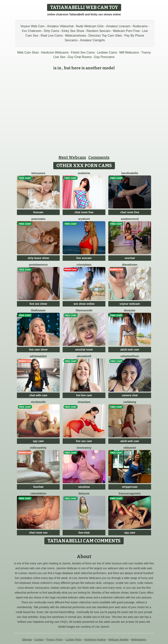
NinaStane (84, 402)
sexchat (130, 258)
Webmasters (138, 640)
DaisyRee (84, 493)
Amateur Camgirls (92, 40)
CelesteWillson (130, 356)
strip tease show (38, 258)
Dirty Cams (51, 31)
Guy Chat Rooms (80, 57)
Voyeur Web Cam (32, 26)
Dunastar (130, 310)
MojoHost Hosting (95, 640)
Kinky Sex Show (73, 31)
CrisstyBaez (84, 265)
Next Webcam (72, 157)
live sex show (38, 304)
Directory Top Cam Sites (105, 36)
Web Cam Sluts (28, 52)
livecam (38, 212)
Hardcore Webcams (55, 52)
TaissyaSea (38, 173)
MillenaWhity (38, 448)
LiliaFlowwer (38, 310)
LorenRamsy (84, 448)
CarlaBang (130, 402)
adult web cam (130, 350)
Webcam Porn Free (126, 31)
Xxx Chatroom (32, 31)
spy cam (38, 441)
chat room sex (38, 533)
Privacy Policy (55, 640)
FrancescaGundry (130, 493)
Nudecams (140, 26)
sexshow (84, 487)
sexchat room (84, 350)
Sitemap (27, 640)
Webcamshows (75, 36)
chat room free (84, 212)
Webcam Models (118, 640)
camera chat (130, 395)
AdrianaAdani (38, 356)
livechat (38, 487)
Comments (99, 157)
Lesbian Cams (107, 52)
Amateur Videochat (60, 26)
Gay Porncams (104, 57)
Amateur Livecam (118, 26)
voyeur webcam (130, 304)
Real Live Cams (52, 36)
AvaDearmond (130, 219)
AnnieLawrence (38, 265)
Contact (39, 640)
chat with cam (38, 395)
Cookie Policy (74, 640)
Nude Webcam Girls (90, 26)
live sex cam (84, 441)
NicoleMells (38, 402)
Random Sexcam (98, 31)
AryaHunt (84, 219)
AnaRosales (38, 219)
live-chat (84, 533)
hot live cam (84, 395)
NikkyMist (130, 448)
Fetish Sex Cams (83, 52)
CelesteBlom (38, 493)
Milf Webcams (129, 52)
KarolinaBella (130, 173)
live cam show (38, 350)
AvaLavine (84, 173)
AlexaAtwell (84, 356)
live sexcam (84, 258)
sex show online (84, 304)
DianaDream (130, 265)
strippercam (130, 487)
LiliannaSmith (84, 310)
